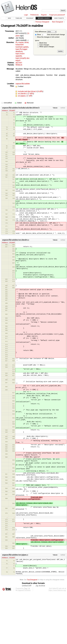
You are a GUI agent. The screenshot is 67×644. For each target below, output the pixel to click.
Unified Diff (27, 586)
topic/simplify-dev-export (23, 59)
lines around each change (53, 35)
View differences (41, 32)
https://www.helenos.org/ (57, 590)
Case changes (44, 45)
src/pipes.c (23, 96)
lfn (17, 42)
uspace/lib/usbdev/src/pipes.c (15, 555)
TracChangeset (32, 580)
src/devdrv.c (23, 94)
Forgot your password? (57, 15)
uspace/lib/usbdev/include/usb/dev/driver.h (21, 108)
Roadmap (30, 18)
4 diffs (40, 91)
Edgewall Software (24, 590)
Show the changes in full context (47, 37)
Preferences (34, 15)
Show (38, 35)
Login (26, 15)
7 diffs (31, 94)
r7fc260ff (12, 111)
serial (26, 42)
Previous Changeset (42, 22)
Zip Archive (40, 586)
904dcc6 (19, 65)
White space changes (47, 47)
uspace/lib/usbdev (23, 84)
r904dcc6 (5, 111)
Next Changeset (58, 22)
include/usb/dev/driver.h (28, 91)
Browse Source (44, 18)
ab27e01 (19, 63)
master (21, 42)
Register (44, 15)
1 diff (30, 96)
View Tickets (59, 18)
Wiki (9, 18)
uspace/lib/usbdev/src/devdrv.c (16, 240)
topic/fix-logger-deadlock (22, 50)
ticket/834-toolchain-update (22, 46)
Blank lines (43, 43)
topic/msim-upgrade (20, 55)
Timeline (19, 18)
